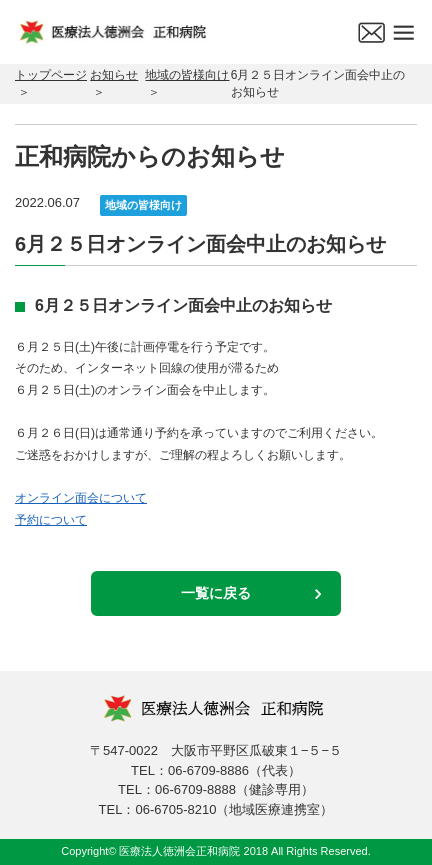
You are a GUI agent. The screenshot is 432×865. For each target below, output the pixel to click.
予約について (51, 520)
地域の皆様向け (187, 75)
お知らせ (114, 75)
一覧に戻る (216, 593)
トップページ (51, 75)
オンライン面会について (81, 498)
